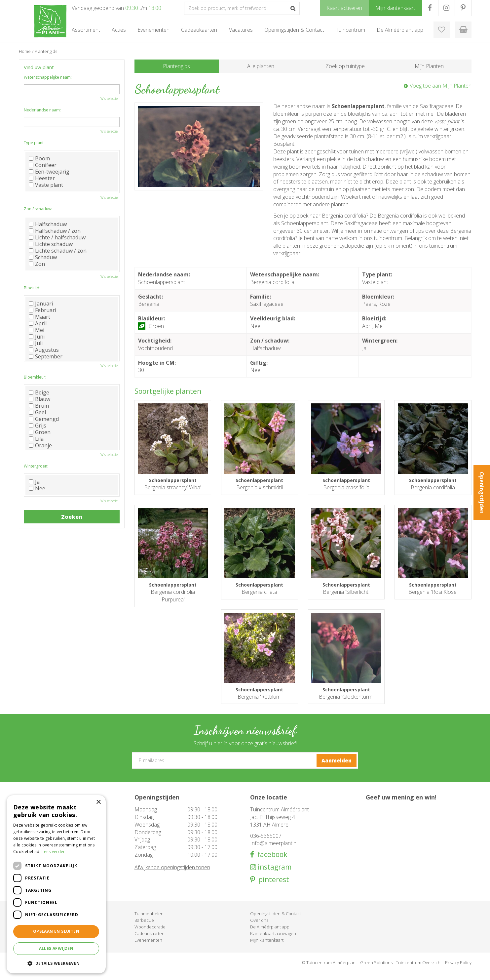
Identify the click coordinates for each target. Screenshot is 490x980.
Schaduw (43, 257)
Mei (37, 330)
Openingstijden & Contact (276, 921)
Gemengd (44, 419)
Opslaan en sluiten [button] (56, 931)
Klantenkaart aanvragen (273, 941)
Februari (42, 310)
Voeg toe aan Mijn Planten (441, 86)
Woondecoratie (150, 934)
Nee (37, 488)
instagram (274, 875)
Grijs (38, 426)
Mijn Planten (429, 66)
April (38, 323)
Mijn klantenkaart (267, 948)
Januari (41, 304)
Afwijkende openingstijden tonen (172, 875)
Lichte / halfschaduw (57, 237)
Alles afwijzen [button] (56, 948)
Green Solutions (376, 970)
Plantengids (176, 66)
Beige (39, 392)
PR (463, 8)
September (46, 356)
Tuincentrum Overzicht (419, 970)
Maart (39, 317)
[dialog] (56, 884)
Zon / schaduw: (38, 209)
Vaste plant (46, 185)
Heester (42, 178)
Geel (37, 412)
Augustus (44, 350)
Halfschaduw (48, 224)
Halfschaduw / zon (55, 231)
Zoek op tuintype (345, 66)
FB (430, 8)
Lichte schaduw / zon (58, 251)
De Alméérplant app (270, 934)
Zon (37, 264)
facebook (271, 862)
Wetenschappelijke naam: (48, 77)
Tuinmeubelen (149, 921)
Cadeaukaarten (150, 941)
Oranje (40, 445)
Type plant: (34, 143)
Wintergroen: (36, 466)
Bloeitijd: (32, 288)
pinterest (272, 887)
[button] (56, 963)
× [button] (98, 802)
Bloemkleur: (35, 377)
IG (447, 8)
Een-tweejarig (49, 172)
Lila (36, 439)
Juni (37, 337)
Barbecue (144, 928)
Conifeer (43, 165)
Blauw (39, 399)
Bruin (39, 406)
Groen (40, 432)
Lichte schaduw (51, 244)
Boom (39, 158)
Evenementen (148, 948)
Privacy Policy (458, 970)
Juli (36, 343)
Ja (34, 482)
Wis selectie (109, 99)
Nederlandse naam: (42, 110)
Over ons (259, 928)
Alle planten (261, 66)
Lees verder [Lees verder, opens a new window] (53, 852)
